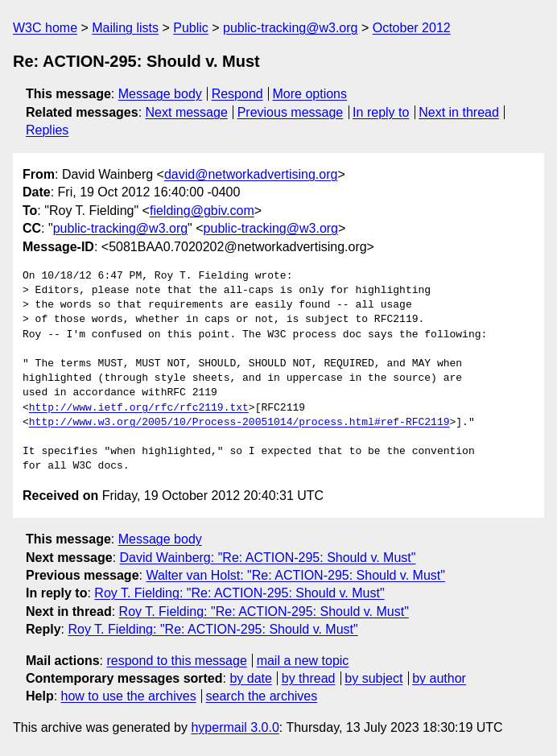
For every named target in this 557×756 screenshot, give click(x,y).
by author (439, 678)
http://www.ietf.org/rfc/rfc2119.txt (139, 408)
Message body (160, 94)
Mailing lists (125, 28)
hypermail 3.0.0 (235, 727)
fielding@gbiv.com (202, 211)
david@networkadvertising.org (251, 174)
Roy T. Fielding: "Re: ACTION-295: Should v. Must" (239, 593)
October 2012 (412, 28)
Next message (187, 112)
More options (310, 94)
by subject (373, 678)
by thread (309, 678)
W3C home (45, 28)
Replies (47, 130)
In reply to (381, 112)
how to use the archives (129, 696)
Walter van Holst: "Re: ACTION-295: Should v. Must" (295, 575)
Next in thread (459, 112)
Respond (237, 94)
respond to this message (176, 661)
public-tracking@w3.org (290, 28)
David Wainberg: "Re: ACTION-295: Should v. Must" (268, 558)
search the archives (262, 696)
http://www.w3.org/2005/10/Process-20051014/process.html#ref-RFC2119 (239, 423)
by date (250, 678)
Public (191, 28)
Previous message (291, 112)
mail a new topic (303, 661)
